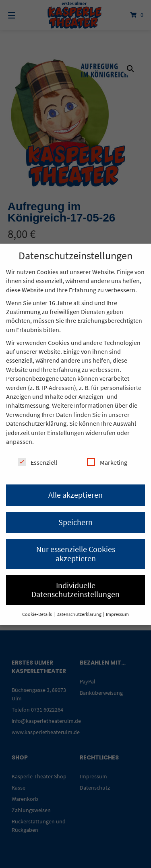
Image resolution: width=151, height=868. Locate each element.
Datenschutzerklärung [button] (79, 614)
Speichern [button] (75, 522)
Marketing (107, 462)
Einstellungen (66, 433)
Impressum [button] (117, 614)
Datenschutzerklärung (36, 423)
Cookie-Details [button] (37, 614)
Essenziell (37, 462)
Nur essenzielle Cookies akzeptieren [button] (76, 553)
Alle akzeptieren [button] (75, 495)
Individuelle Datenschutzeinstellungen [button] (75, 590)
